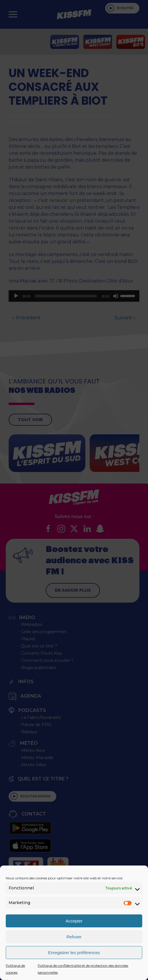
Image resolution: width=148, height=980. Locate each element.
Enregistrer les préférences (74, 953)
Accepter (74, 921)
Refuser (74, 937)
